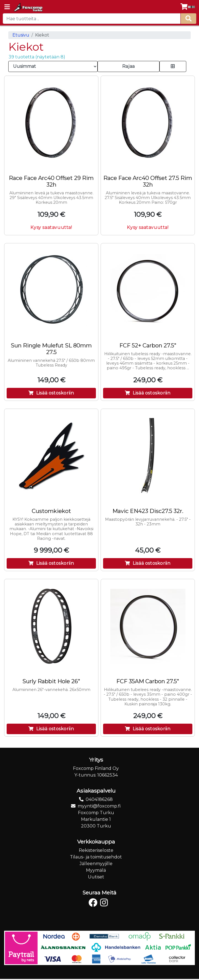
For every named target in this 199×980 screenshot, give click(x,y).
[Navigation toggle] (7, 7)
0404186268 (99, 799)
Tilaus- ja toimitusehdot (96, 857)
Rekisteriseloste (96, 850)
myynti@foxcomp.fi (99, 806)
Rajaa (129, 66)
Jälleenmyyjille (96, 864)
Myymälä (96, 870)
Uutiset (96, 877)
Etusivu (21, 35)
